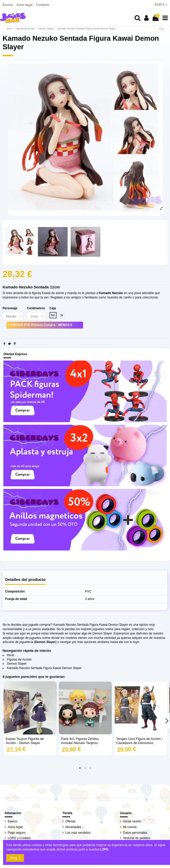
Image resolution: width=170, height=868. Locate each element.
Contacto (42, 5)
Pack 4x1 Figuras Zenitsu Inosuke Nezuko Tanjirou (80, 741)
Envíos (8, 5)
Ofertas (71, 821)
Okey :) (15, 858)
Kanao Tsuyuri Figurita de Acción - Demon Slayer (25, 741)
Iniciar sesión (132, 821)
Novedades (73, 827)
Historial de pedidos (137, 838)
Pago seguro (17, 833)
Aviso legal (25, 5)
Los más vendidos (78, 833)
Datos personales (135, 833)
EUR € (161, 5)
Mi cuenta (130, 827)
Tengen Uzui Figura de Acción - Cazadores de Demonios (140, 741)
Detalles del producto (25, 580)
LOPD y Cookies (19, 838)
